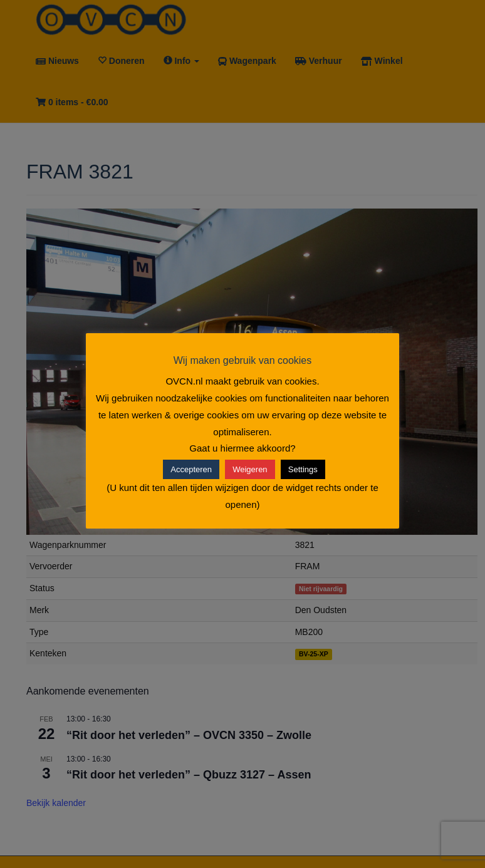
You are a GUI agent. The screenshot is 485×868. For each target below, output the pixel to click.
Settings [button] (303, 469)
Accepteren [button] (191, 469)
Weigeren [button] (250, 469)
